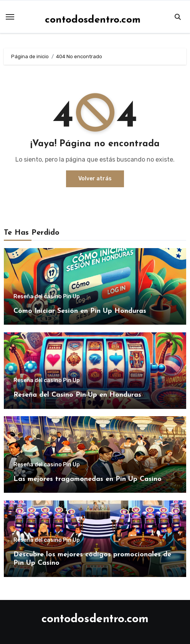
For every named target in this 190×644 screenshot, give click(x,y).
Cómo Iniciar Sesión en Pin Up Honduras (80, 311)
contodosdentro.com (93, 20)
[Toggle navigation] (10, 17)
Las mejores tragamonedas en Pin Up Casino (88, 479)
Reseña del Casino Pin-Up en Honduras (77, 395)
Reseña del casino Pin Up (47, 297)
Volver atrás (95, 179)
